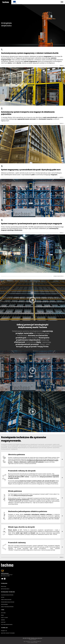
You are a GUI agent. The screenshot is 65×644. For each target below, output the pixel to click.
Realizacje (4, 586)
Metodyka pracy (5, 589)
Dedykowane (4, 604)
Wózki (3, 597)
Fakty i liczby (4, 618)
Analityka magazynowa (7, 607)
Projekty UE (4, 631)
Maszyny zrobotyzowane (8, 633)
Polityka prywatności (7, 625)
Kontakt (3, 622)
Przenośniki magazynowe (8, 602)
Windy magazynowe (6, 600)
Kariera (3, 620)
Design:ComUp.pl (33, 639)
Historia (3, 613)
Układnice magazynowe (7, 595)
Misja (2, 615)
